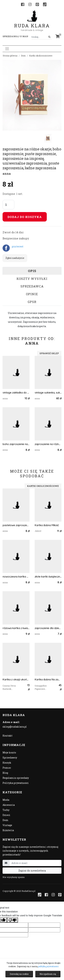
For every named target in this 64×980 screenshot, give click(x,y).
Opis (32, 271)
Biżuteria (8, 830)
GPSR (32, 302)
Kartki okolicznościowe (41, 56)
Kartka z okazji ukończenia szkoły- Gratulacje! (16, 679)
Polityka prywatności (16, 783)
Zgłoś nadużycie (15, 258)
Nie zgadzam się (48, 974)
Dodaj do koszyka (25, 217)
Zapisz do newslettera (32, 871)
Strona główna (10, 56)
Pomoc (7, 768)
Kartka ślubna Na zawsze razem (48, 679)
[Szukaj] (49, 37)
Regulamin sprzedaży (16, 778)
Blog (5, 773)
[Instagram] (30, 4)
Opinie (32, 294)
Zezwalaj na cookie (19, 974)
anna (7, 174)
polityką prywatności (48, 966)
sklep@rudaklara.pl (15, 727)
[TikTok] (45, 4)
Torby (6, 810)
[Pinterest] (37, 4)
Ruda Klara (32, 23)
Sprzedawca (32, 286)
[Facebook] (23, 4)
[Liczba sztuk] (8, 205)
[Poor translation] (12, 920)
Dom (23, 56)
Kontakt (8, 736)
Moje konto (9, 752)
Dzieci (6, 815)
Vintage (7, 825)
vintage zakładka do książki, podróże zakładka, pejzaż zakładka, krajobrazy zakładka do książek (16, 393)
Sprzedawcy (10, 758)
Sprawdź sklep (49, 353)
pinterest (18, 246)
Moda (6, 800)
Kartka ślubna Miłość (47, 525)
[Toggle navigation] (7, 49)
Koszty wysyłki (32, 279)
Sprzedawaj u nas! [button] (15, 36)
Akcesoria (9, 805)
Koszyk (7, 763)
